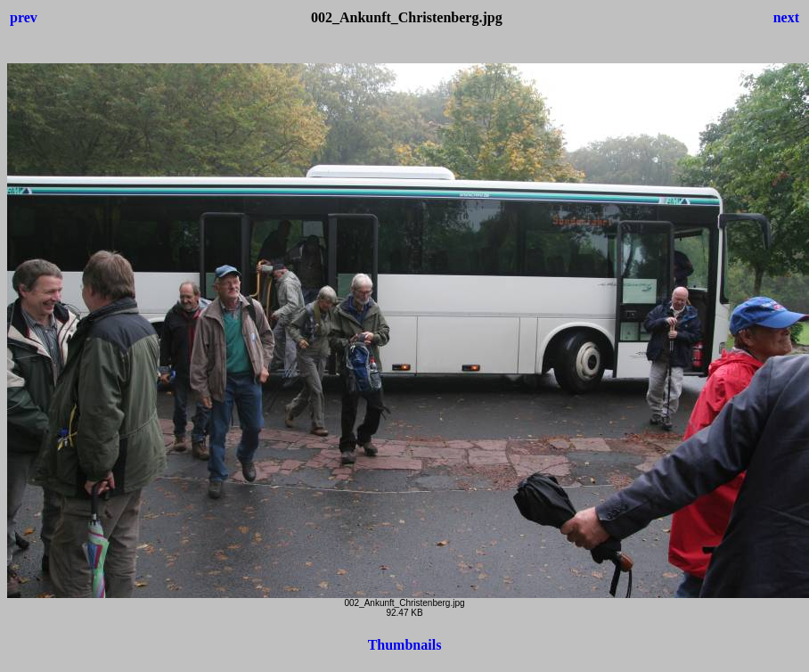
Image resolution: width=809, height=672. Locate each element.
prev (24, 17)
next (786, 17)
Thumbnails (405, 645)
